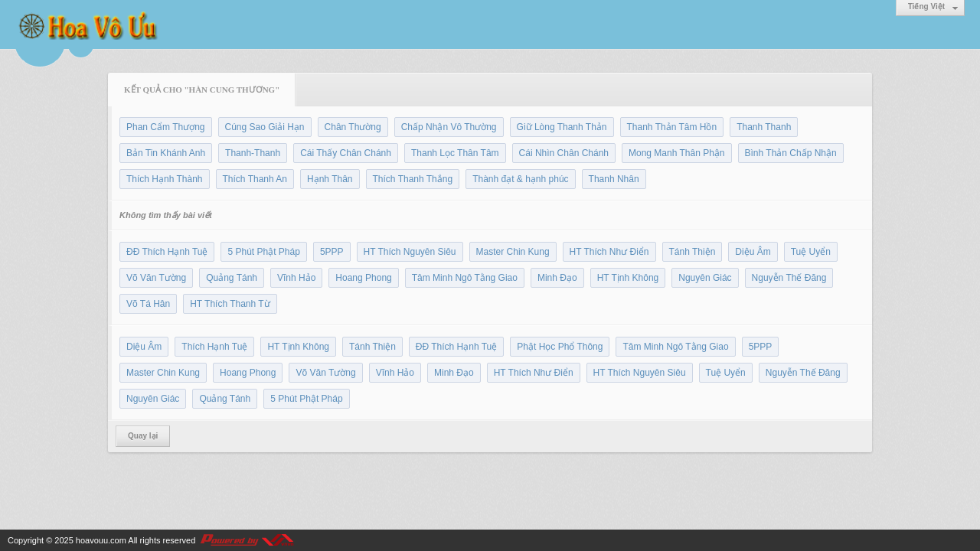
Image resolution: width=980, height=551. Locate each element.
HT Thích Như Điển (609, 252)
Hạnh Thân (330, 179)
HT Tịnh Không (628, 278)
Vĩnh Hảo (296, 278)
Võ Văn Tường (156, 278)
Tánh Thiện (693, 252)
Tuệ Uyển (811, 252)
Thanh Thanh (764, 127)
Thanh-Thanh (253, 153)
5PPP (332, 252)
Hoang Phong (363, 278)
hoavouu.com (101, 540)
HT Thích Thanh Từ (230, 304)
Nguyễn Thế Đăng (789, 278)
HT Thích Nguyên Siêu (410, 252)
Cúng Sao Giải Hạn (265, 127)
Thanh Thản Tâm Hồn (672, 127)
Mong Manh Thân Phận (677, 153)
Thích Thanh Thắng (413, 179)
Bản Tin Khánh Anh (166, 153)
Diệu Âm (753, 252)
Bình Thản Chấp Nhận (791, 153)
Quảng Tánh (232, 278)
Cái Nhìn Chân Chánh (564, 153)
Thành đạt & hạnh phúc (520, 179)
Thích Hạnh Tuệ (214, 347)
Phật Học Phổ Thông (560, 347)
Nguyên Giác (705, 278)
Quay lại (143, 436)
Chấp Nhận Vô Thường (449, 127)
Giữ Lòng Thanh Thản (562, 127)
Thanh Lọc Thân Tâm (455, 153)
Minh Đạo (557, 278)
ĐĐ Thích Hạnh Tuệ (167, 252)
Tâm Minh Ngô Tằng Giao (465, 278)
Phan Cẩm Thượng (166, 127)
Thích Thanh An (255, 179)
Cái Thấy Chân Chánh (346, 153)
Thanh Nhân (614, 179)
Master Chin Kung (513, 252)
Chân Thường (353, 127)
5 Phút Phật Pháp (263, 252)
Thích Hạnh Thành (165, 179)
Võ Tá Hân (148, 304)
